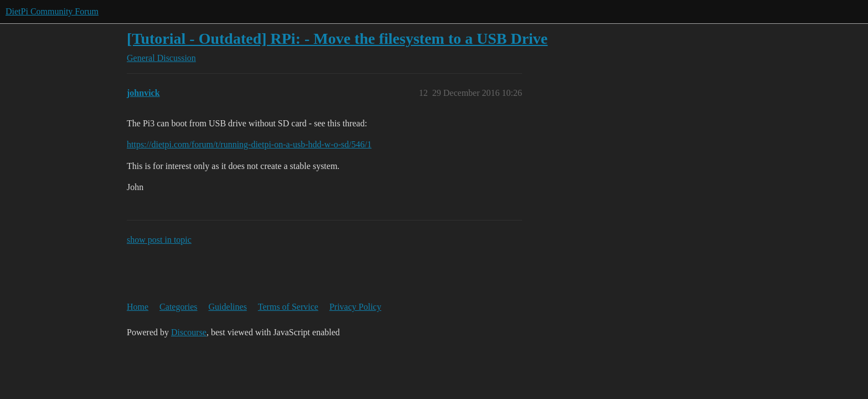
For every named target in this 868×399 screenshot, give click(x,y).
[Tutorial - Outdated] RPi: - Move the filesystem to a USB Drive (337, 39)
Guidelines (228, 307)
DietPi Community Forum (52, 11)
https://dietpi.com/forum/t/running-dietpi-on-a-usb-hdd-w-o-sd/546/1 (249, 144)
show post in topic (159, 240)
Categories (178, 307)
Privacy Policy (355, 307)
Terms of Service (288, 307)
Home (138, 307)
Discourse (189, 332)
